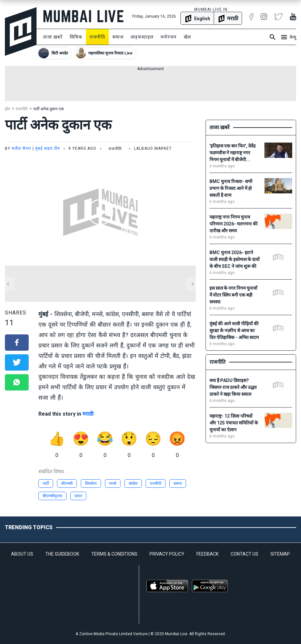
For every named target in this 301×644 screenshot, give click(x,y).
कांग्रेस (133, 483)
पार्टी (46, 483)
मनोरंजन (169, 37)
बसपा (178, 483)
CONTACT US (244, 554)
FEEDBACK (208, 554)
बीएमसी (67, 483)
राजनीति (97, 37)
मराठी (88, 414)
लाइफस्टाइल (142, 37)
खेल (187, 37)
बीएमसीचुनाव (52, 496)
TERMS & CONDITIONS (114, 554)
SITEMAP (280, 554)
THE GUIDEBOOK (62, 554)
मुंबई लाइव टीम (48, 148)
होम (7, 109)
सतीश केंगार (21, 148)
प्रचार (78, 496)
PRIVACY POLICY (167, 554)
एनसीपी (156, 483)
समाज (118, 37)
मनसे (113, 483)
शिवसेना (91, 483)
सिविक (76, 37)
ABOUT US (22, 554)
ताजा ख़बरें (53, 37)
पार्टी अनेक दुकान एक (49, 109)
